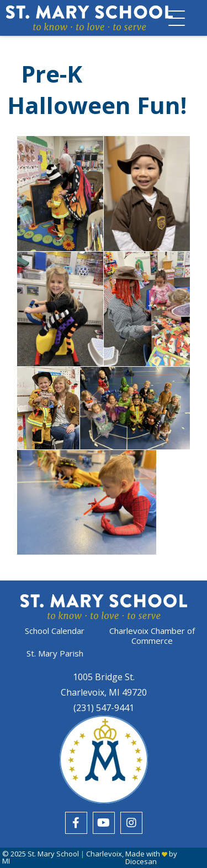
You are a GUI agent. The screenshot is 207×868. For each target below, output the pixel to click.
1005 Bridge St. (104, 677)
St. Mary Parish (55, 653)
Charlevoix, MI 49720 (104, 692)
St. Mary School (53, 854)
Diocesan (141, 861)
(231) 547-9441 (104, 708)
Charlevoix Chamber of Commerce (152, 636)
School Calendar (55, 631)
